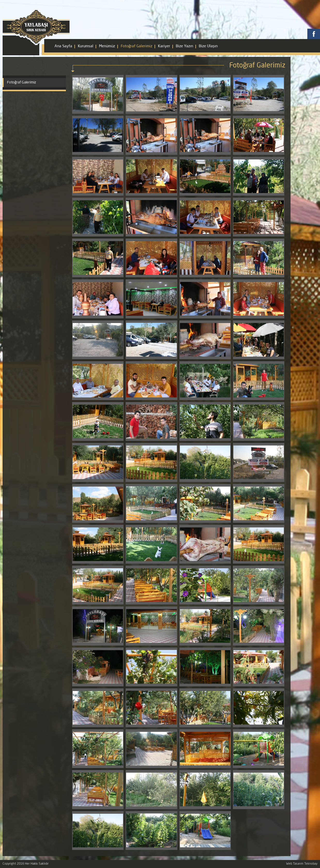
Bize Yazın (184, 46)
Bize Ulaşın (208, 46)
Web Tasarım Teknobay (302, 864)
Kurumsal (86, 46)
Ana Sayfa (63, 46)
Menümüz (107, 46)
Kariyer (164, 46)
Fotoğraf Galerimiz (136, 46)
